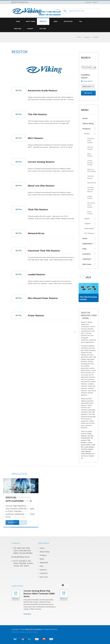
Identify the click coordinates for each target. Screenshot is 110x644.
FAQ (81, 21)
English (94, 2)
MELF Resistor (37, 138)
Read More (27, 614)
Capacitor (88, 224)
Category (87, 37)
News (56, 21)
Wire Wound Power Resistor (44, 298)
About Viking (31, 21)
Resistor (87, 134)
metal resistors (89, 447)
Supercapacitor (89, 228)
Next (80, 276)
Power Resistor (38, 315)
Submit (88, 93)
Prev (84, 276)
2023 (64, 599)
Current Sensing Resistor (43, 162)
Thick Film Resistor (39, 209)
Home (18, 21)
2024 (16, 599)
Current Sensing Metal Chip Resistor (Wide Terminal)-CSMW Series (39, 594)
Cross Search (87, 81)
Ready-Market (33, 632)
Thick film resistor (87, 449)
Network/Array (37, 233)
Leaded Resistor (38, 274)
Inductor (87, 219)
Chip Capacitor (86, 451)
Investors (18, 29)
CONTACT (30, 29)
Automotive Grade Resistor (44, 90)
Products (43, 21)
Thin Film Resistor (39, 114)
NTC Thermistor (90, 233)
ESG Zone (43, 29)
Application (68, 21)
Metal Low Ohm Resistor (43, 186)
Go (95, 67)
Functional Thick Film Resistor (45, 251)
